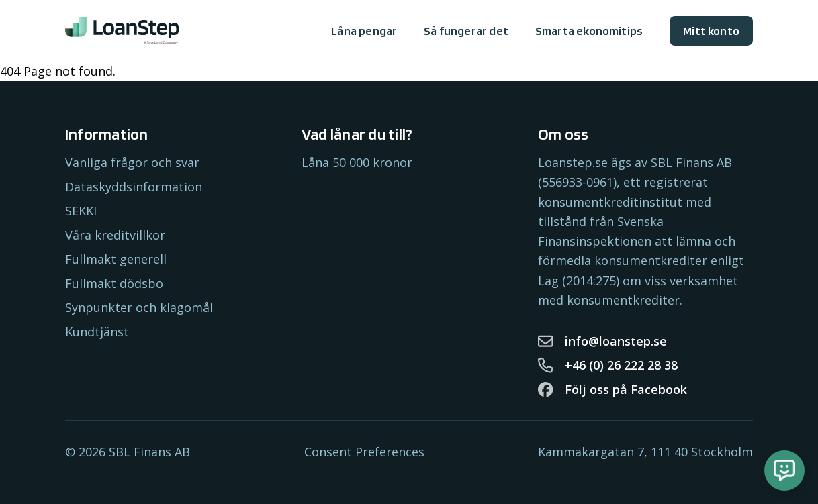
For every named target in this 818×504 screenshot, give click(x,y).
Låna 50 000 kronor (357, 162)
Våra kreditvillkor (115, 235)
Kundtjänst (97, 332)
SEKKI (81, 211)
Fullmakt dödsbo (114, 283)
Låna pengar (364, 31)
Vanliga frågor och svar (132, 162)
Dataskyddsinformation (134, 187)
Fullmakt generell (116, 259)
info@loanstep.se (602, 341)
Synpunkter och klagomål (139, 307)
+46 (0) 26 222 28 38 (608, 365)
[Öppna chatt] (784, 470)
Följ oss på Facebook (612, 389)
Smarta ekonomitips (589, 31)
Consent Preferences (364, 452)
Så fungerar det (466, 31)
